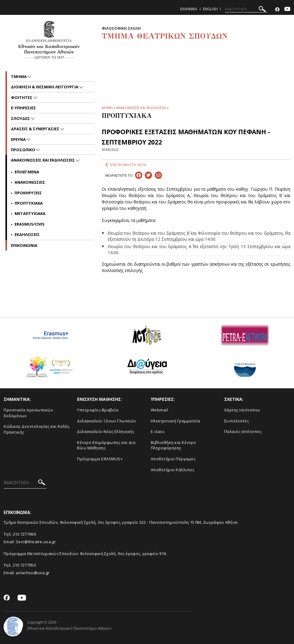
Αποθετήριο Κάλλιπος (173, 470)
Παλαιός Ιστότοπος (243, 431)
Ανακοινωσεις (30, 182)
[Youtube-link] (287, 10)
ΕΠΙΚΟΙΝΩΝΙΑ (24, 245)
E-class (158, 431)
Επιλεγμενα (27, 172)
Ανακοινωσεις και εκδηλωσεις (43, 160)
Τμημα (19, 77)
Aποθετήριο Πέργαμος (173, 459)
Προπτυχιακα (29, 203)
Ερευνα (19, 139)
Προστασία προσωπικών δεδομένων (28, 413)
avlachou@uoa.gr (33, 573)
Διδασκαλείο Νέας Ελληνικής (106, 431)
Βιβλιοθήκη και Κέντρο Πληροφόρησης (174, 445)
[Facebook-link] (277, 10)
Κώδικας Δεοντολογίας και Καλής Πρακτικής (37, 429)
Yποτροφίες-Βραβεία (98, 410)
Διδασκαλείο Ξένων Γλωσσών (106, 421)
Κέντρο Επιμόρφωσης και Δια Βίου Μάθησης (106, 445)
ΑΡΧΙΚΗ (107, 108)
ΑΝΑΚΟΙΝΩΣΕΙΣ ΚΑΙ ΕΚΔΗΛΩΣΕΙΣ (141, 108)
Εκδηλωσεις (27, 234)
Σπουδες (21, 118)
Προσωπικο (24, 150)
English (210, 9)
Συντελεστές (237, 421)
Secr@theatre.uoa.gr (36, 542)
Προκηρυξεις (28, 193)
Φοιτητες (22, 97)
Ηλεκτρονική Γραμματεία (176, 421)
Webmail (159, 410)
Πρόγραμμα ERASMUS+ (100, 459)
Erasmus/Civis (30, 224)
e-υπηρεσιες (24, 108)
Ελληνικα (189, 9)
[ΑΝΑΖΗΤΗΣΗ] (246, 9)
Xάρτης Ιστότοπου (242, 410)
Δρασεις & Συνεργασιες (36, 129)
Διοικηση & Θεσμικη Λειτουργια (45, 87)
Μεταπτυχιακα (30, 213)
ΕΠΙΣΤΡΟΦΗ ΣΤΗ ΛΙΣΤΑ (126, 165)
